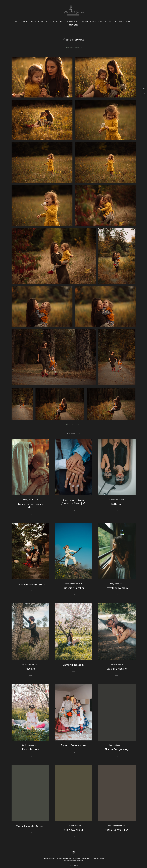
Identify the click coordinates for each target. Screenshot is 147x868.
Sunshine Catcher (74, 588)
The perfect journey (117, 749)
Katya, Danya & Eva (117, 830)
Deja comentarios (72, 48)
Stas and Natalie (117, 669)
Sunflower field (73, 830)
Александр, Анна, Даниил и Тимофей (73, 502)
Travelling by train (117, 588)
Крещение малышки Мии (30, 506)
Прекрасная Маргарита (30, 584)
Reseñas (129, 22)
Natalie (30, 669)
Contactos (74, 25)
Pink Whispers (30, 749)
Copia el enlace (75, 424)
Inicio (17, 22)
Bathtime (117, 504)
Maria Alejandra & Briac (30, 826)
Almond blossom (73, 665)
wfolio (76, 865)
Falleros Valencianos (73, 745)
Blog (25, 22)
